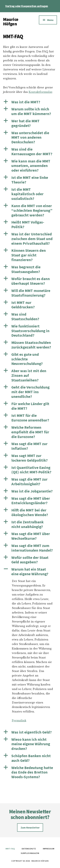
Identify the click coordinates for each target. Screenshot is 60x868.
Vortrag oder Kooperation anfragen (27, 6)
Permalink (19, 720)
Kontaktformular (40, 92)
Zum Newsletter (30, 828)
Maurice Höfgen (11, 22)
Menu (50, 20)
